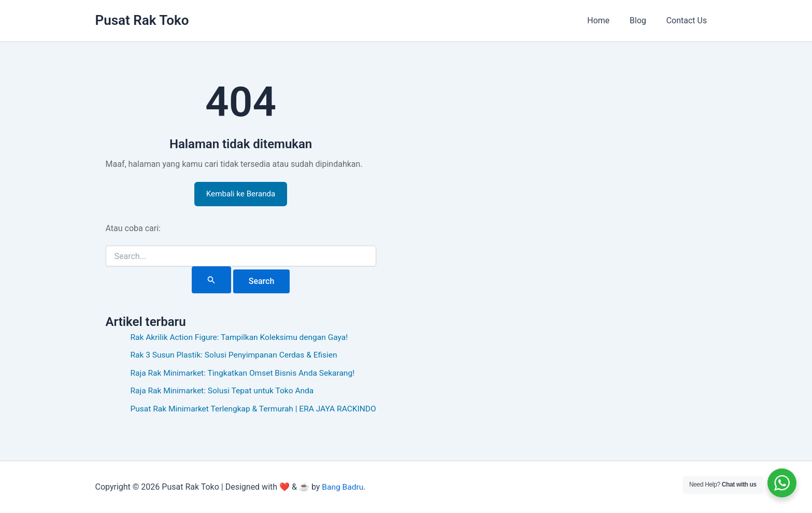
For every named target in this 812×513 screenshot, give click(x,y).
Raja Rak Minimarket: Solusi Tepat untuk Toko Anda (225, 392)
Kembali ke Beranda (244, 195)
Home (607, 20)
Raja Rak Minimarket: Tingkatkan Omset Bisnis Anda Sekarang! (246, 374)
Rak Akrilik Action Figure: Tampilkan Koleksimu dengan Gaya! (243, 339)
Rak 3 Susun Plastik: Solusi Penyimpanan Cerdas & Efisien (237, 356)
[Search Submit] (215, 281)
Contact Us (688, 20)
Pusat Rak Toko (142, 20)
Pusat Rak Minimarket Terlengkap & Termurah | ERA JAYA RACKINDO (257, 410)
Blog (643, 20)
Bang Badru (343, 487)
